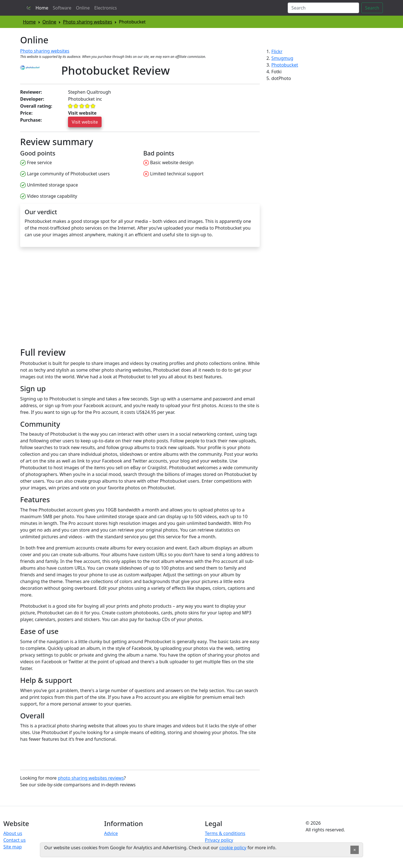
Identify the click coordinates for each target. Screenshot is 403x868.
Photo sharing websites (88, 22)
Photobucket (285, 65)
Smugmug (282, 58)
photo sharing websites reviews (91, 778)
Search (372, 8)
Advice (111, 833)
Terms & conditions (225, 833)
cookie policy (233, 848)
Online (83, 8)
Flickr (277, 51)
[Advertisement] (67, 299)
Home (42, 8)
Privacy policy (219, 840)
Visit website (85, 122)
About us (13, 833)
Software (62, 8)
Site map (13, 847)
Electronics (106, 8)
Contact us (15, 840)
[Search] (323, 8)
